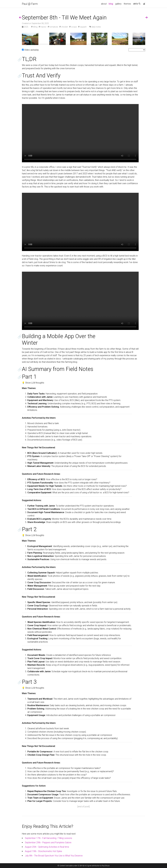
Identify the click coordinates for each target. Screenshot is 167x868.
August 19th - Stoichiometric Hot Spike (43, 851)
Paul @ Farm (30, 4)
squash (82, 27)
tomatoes (53, 27)
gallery (118, 4)
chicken (64, 27)
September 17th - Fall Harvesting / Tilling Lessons (48, 838)
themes (127, 4)
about (104, 4)
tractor (43, 27)
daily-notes (95, 27)
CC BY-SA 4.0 (82, 866)
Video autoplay (32, 50)
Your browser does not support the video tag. (80, 133)
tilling (34, 27)
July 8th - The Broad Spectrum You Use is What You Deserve (54, 856)
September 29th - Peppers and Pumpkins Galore (48, 843)
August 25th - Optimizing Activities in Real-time (47, 847)
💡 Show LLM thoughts (33, 383)
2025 (25, 27)
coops (73, 27)
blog (111, 4)
